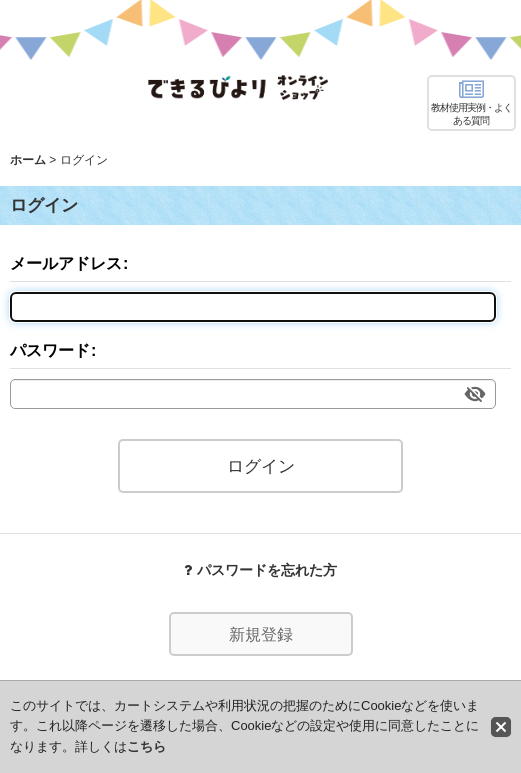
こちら (146, 746)
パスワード (50, 350)
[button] (471, 103)
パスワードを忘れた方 (260, 570)
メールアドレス (66, 263)
